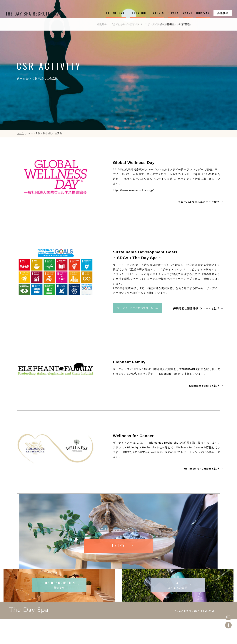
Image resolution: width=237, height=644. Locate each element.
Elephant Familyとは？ (205, 385)
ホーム (20, 133)
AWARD (188, 13)
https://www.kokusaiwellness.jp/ (134, 190)
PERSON (173, 13)
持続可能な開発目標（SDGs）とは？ (197, 308)
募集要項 (223, 13)
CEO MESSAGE (116, 13)
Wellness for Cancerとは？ (202, 468)
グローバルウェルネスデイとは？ (200, 202)
